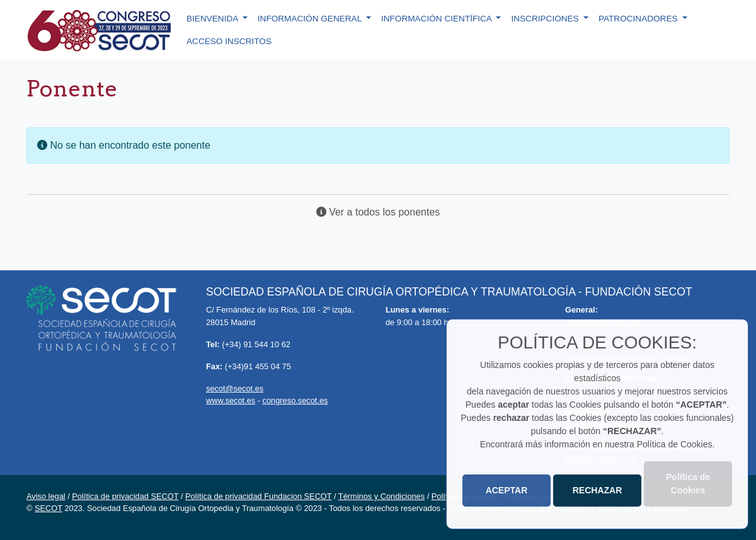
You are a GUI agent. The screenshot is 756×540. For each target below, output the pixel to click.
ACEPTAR (507, 490)
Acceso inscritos (229, 41)
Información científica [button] (438, 19)
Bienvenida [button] (213, 19)
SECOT (49, 508)
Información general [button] (311, 19)
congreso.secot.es (295, 400)
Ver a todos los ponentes (378, 212)
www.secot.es (231, 400)
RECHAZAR (598, 490)
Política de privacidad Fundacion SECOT (258, 496)
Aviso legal (46, 496)
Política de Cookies (688, 484)
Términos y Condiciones (381, 496)
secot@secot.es (235, 388)
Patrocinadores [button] (639, 19)
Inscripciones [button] (546, 19)
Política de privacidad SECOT (125, 496)
